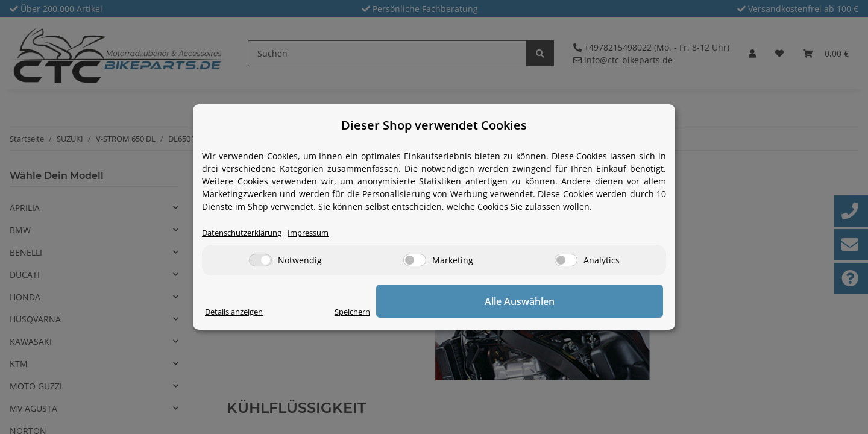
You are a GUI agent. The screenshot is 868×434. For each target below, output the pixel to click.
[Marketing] (415, 261)
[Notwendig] (260, 261)
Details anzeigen (238, 313)
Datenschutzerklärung (247, 234)
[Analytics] (566, 261)
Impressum (321, 234)
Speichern (516, 313)
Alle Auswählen (603, 302)
